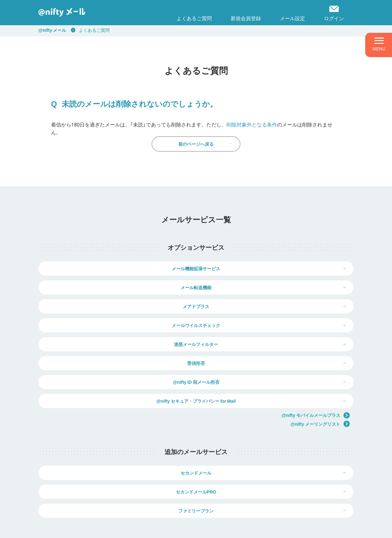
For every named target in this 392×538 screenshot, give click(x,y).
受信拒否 (275, 330)
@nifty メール (52, 30)
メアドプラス (117, 306)
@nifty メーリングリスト (320, 377)
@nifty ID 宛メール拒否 (117, 354)
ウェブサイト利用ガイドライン (160, 529)
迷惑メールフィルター (117, 330)
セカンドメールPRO (275, 430)
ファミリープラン (196, 454)
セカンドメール (117, 430)
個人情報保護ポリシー (105, 529)
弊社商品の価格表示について (278, 500)
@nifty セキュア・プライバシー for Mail (275, 354)
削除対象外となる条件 (252, 124)
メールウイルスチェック (275, 306)
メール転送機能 (275, 283)
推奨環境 (204, 529)
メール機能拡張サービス (117, 283)
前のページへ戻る (196, 153)
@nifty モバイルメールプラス (316, 368)
